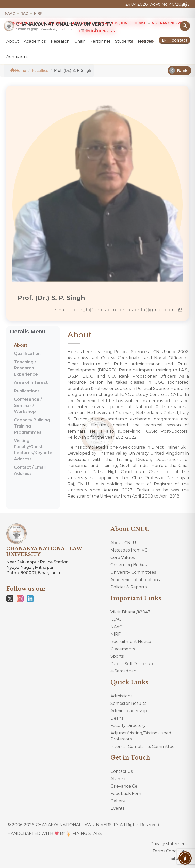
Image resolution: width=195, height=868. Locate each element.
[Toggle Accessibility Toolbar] (185, 858)
